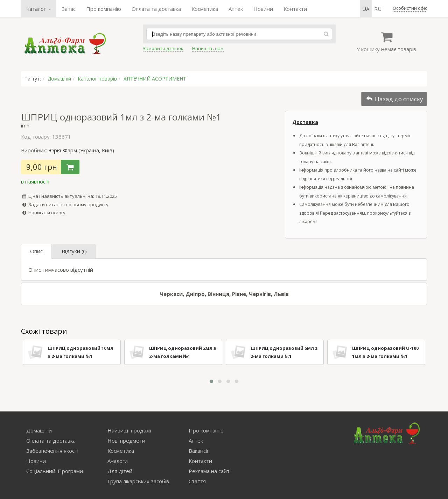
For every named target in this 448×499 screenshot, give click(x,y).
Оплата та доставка (156, 9)
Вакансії (198, 451)
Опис (36, 251)
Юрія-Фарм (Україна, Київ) (81, 150)
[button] (211, 381)
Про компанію (104, 9)
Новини (263, 9)
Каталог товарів (97, 79)
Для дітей (120, 471)
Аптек (236, 9)
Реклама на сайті (210, 471)
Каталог (39, 9)
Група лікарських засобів (138, 481)
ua (366, 9)
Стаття (197, 481)
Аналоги (118, 461)
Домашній (59, 79)
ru (378, 9)
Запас (69, 9)
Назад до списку (394, 99)
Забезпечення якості (52, 451)
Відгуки (74, 251)
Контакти (295, 9)
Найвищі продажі (129, 430)
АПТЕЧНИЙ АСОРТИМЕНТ (155, 79)
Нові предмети (126, 441)
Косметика (205, 9)
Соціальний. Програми (55, 471)
